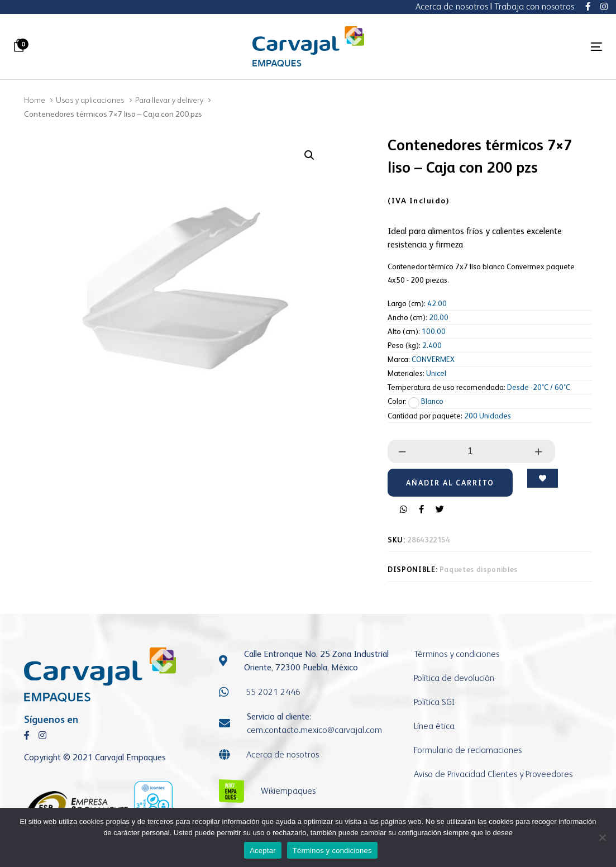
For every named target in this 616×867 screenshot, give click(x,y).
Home (35, 100)
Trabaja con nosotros (534, 6)
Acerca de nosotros (452, 6)
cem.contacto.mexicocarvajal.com (314, 730)
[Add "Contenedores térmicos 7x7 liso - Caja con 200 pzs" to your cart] (450, 483)
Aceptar (263, 851)
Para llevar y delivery (169, 100)
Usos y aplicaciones (90, 100)
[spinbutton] (470, 451)
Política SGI (434, 702)
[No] (602, 837)
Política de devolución (454, 678)
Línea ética (434, 726)
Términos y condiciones (457, 654)
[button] (309, 156)
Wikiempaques (288, 791)
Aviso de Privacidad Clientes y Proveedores (493, 774)
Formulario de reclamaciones (468, 750)
